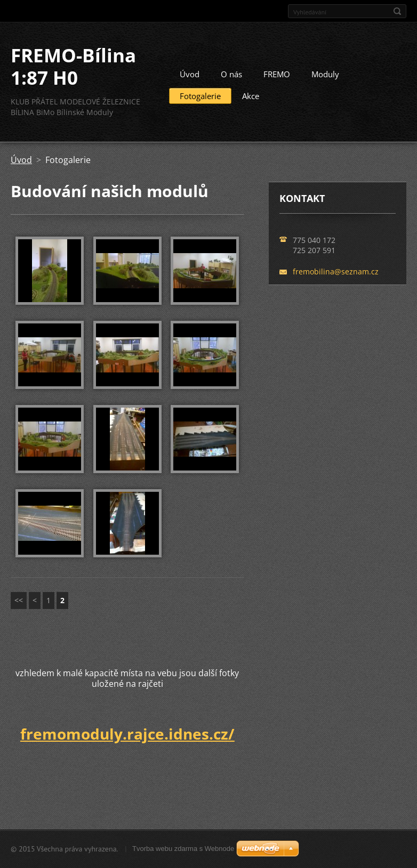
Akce (251, 96)
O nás (231, 74)
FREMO (277, 74)
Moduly (325, 74)
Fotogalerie (200, 96)
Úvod (190, 74)
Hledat (397, 11)
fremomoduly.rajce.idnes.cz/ (127, 734)
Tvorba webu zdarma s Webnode (183, 849)
